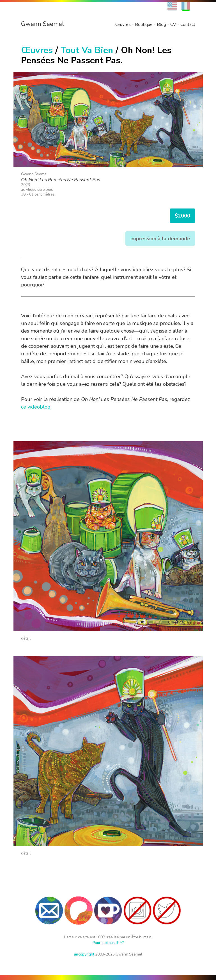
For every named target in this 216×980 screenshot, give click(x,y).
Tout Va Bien (87, 50)
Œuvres (123, 24)
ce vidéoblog (36, 407)
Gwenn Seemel (42, 24)
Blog (161, 24)
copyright (84, 954)
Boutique (144, 24)
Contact (188, 24)
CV (173, 24)
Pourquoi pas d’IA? (108, 943)
